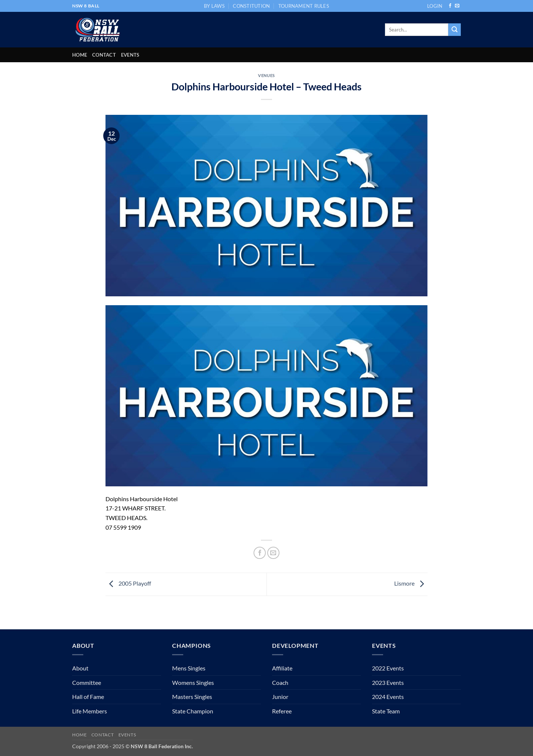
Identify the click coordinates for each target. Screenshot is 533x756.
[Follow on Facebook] (450, 6)
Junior (280, 697)
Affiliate (282, 668)
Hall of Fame (88, 697)
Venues (266, 75)
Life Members (90, 711)
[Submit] (455, 30)
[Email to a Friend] (273, 553)
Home (80, 55)
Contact (104, 55)
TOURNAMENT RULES (304, 6)
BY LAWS (214, 6)
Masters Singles (192, 697)
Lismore (411, 583)
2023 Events (388, 682)
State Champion (193, 711)
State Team (386, 711)
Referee (282, 711)
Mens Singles (189, 668)
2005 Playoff (128, 583)
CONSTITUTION (251, 6)
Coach (280, 682)
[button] (435, 6)
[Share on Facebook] (260, 553)
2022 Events (388, 668)
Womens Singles (193, 682)
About (80, 668)
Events (130, 55)
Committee (87, 682)
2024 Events (388, 697)
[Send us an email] (457, 6)
